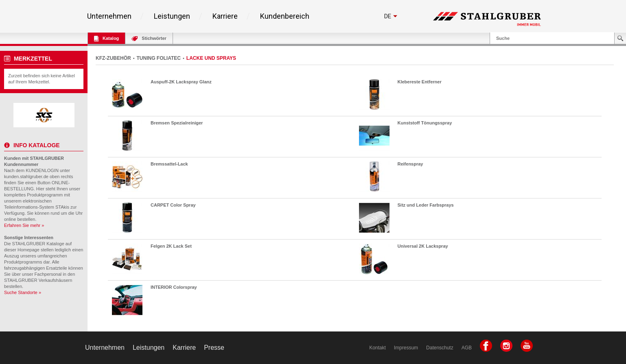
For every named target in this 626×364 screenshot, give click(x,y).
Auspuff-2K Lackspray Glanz (181, 82)
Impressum (406, 348)
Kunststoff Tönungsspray (425, 123)
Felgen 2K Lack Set (171, 246)
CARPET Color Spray (173, 205)
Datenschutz (440, 348)
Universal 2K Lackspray (423, 246)
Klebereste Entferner (420, 82)
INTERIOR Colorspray (174, 287)
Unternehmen (109, 16)
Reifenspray (410, 164)
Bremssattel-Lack (169, 164)
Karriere (225, 16)
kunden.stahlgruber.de (26, 177)
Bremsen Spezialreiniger (177, 123)
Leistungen (172, 16)
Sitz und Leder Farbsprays (426, 205)
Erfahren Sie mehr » (24, 225)
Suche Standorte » (23, 292)
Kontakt (378, 348)
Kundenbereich (285, 16)
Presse (214, 348)
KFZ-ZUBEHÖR (113, 58)
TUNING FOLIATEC (159, 58)
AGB (467, 348)
